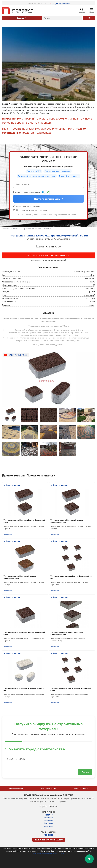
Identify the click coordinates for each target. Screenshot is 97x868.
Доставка (49, 823)
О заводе (49, 820)
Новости (48, 818)
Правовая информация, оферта (46, 853)
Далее (85, 772)
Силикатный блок (47, 788)
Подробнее (8, 534)
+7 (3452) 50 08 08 (60, 3)
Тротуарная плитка (32, 229)
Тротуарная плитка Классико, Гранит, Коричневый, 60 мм (49, 235)
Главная (6, 229)
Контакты (48, 826)
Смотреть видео (18, 355)
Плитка (48, 229)
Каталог (22, 18)
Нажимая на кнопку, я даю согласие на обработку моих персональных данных (48, 215)
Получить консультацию (49, 840)
